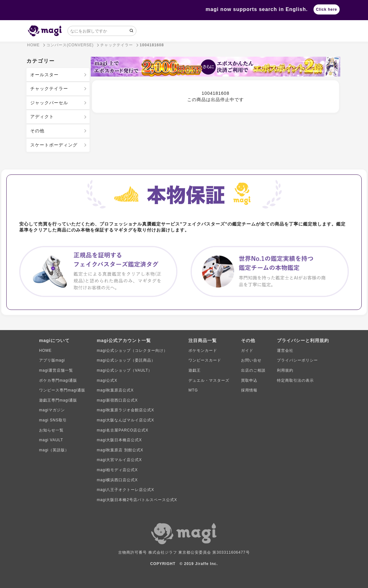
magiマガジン (52, 410)
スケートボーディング (54, 145)
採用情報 (249, 390)
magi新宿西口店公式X (117, 400)
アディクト (42, 117)
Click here (327, 9)
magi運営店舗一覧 (56, 370)
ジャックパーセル (49, 103)
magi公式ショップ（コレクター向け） (132, 351)
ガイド (247, 351)
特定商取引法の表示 (295, 380)
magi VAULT (51, 440)
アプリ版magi (52, 360)
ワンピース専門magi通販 (62, 390)
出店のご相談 (253, 370)
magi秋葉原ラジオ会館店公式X (125, 410)
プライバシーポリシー (297, 360)
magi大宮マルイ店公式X (119, 460)
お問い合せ (251, 360)
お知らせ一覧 (51, 430)
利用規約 (285, 370)
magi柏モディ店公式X (117, 470)
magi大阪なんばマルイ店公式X (125, 420)
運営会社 (285, 351)
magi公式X (107, 380)
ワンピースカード (205, 360)
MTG (193, 390)
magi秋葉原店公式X (115, 390)
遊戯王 (195, 370)
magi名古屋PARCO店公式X (123, 430)
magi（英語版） (54, 450)
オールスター (44, 75)
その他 (37, 131)
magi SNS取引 (53, 420)
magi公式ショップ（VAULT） (124, 370)
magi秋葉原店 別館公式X (120, 450)
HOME (45, 351)
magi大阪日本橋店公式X (119, 440)
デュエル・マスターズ (209, 380)
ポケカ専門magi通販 (58, 380)
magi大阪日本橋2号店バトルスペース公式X (137, 500)
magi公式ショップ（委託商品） (126, 360)
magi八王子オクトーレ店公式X (125, 490)
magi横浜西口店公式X (117, 480)
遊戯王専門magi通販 (58, 400)
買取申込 (249, 380)
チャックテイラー (49, 88)
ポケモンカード (203, 351)
